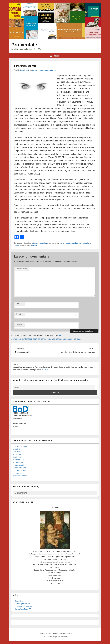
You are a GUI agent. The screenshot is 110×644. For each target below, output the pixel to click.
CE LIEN (44, 370)
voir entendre (84, 243)
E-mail (18, 314)
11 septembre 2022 (20, 446)
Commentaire (21, 269)
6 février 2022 (18, 462)
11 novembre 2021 (20, 470)
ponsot (35, 70)
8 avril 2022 (17, 457)
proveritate (74, 243)
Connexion (19, 601)
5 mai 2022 (17, 454)
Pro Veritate (24, 45)
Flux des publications (22, 604)
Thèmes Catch (63, 637)
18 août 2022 (18, 449)
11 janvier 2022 (18, 465)
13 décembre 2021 (20, 468)
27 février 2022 (18, 460)
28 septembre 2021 (20, 476)
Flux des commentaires (23, 606)
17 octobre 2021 (19, 473)
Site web (19, 324)
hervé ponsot (65, 243)
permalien (34, 245)
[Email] (54, 387)
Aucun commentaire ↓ (48, 70)
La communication (40, 243)
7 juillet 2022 (17, 452)
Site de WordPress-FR (23, 609)
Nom (18, 304)
